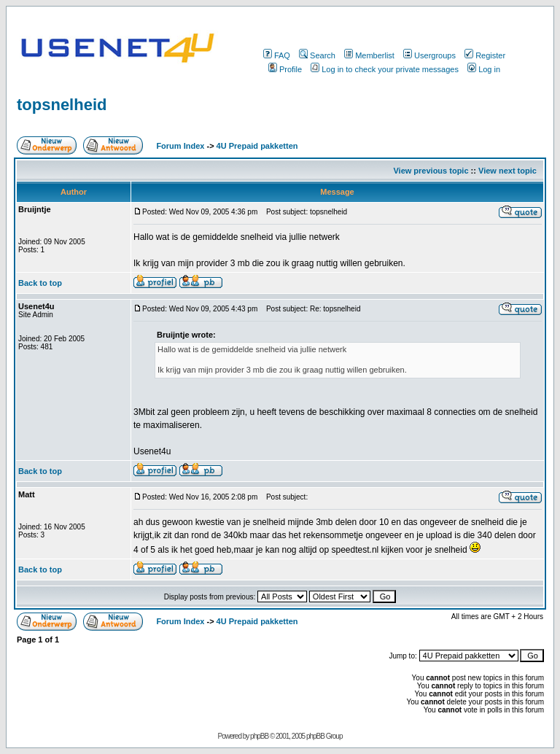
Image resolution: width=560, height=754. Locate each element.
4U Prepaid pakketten (257, 146)
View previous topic (431, 171)
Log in (484, 69)
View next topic (507, 171)
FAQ (277, 55)
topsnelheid (62, 105)
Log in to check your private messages (385, 69)
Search (317, 55)
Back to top (40, 283)
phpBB (259, 736)
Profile (285, 69)
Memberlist (369, 55)
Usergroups (429, 55)
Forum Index (179, 146)
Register (485, 55)
